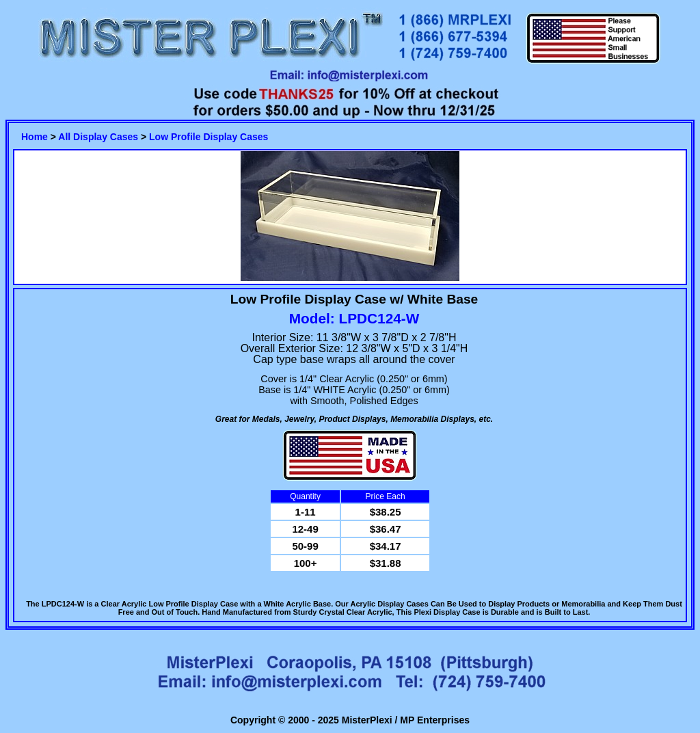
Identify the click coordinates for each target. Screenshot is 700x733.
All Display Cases (98, 137)
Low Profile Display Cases (208, 137)
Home (35, 137)
